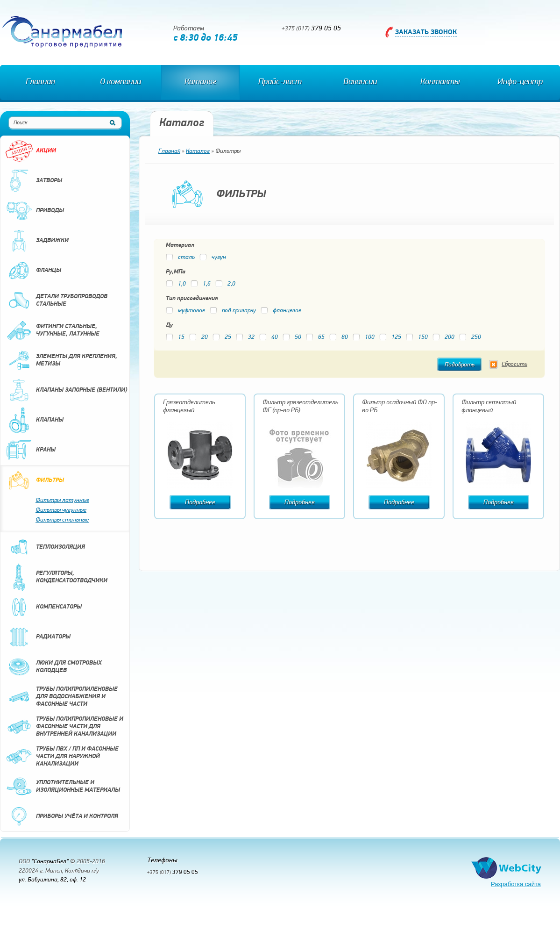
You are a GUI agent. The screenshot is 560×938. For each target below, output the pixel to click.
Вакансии (360, 82)
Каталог (200, 82)
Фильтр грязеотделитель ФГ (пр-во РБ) (300, 407)
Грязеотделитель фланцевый (189, 407)
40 (269, 337)
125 (390, 337)
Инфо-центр (520, 82)
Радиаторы (38, 637)
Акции (31, 151)
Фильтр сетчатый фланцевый (489, 407)
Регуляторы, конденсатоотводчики (56, 577)
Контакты (440, 82)
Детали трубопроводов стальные (56, 301)
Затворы (34, 181)
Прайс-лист (280, 82)
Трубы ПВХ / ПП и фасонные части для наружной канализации (62, 757)
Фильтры (35, 480)
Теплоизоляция (45, 547)
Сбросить (514, 364)
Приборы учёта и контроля (62, 816)
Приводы (35, 211)
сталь (180, 257)
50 (292, 337)
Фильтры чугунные (61, 510)
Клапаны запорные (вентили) (66, 390)
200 (443, 337)
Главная (40, 82)
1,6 (201, 284)
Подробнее (200, 503)
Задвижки (37, 241)
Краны (30, 450)
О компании (121, 82)
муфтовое (185, 311)
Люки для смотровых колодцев (53, 667)
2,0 (225, 284)
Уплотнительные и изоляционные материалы (63, 787)
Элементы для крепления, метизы (61, 360)
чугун (213, 257)
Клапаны (34, 420)
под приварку (233, 311)
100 (364, 337)
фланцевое (281, 311)
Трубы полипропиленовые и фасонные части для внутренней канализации (64, 727)
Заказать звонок (426, 32)
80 (339, 337)
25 (222, 337)
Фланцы (33, 271)
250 (470, 337)
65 (315, 337)
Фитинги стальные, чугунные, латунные (52, 330)
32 (245, 337)
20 (198, 337)
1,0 (176, 284)
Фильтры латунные (62, 500)
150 (417, 337)
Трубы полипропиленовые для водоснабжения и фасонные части (61, 697)
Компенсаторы (43, 607)
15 (175, 337)
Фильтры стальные (62, 520)
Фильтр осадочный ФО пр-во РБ (400, 407)
